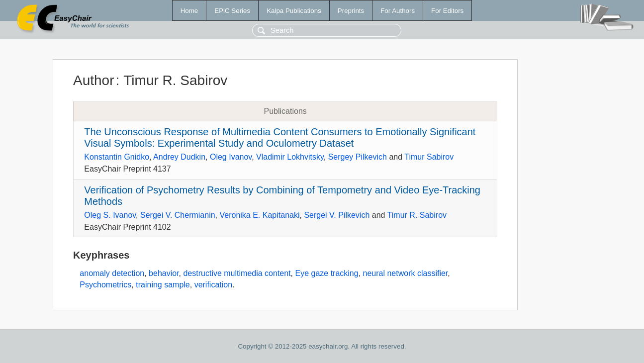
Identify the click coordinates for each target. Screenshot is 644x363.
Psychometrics (105, 285)
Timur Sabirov (429, 157)
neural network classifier (406, 273)
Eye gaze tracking (326, 273)
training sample (163, 285)
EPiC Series (232, 11)
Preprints (351, 11)
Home (189, 11)
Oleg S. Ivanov (110, 215)
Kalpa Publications (294, 11)
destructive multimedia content (237, 273)
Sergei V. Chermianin (178, 215)
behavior (164, 273)
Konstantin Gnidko (117, 157)
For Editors (447, 11)
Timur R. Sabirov (417, 215)
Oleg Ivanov (231, 157)
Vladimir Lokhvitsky (290, 157)
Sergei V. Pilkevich (337, 215)
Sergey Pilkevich (358, 157)
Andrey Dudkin (179, 157)
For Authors (398, 11)
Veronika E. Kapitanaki (259, 215)
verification (213, 285)
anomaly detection (112, 273)
